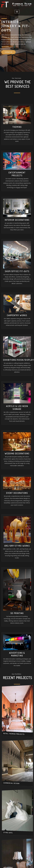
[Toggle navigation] (17, 12)
